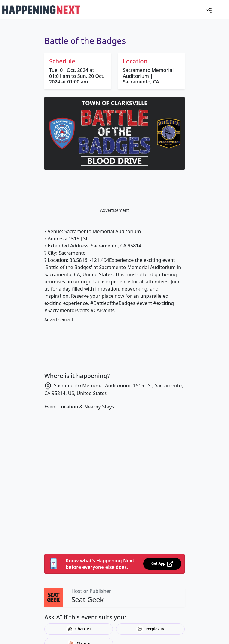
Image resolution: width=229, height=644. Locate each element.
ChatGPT (79, 629)
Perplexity (150, 629)
